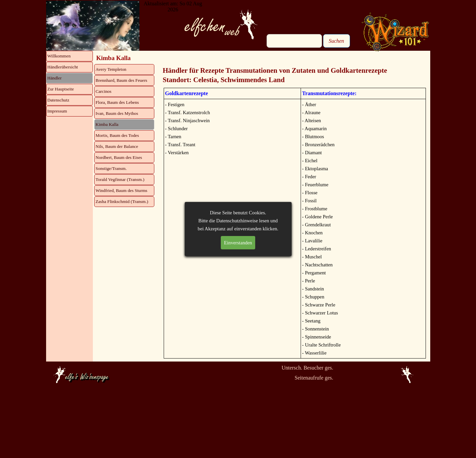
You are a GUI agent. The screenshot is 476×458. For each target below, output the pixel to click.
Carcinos (103, 91)
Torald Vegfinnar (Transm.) (120, 179)
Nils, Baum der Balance (117, 146)
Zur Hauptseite (61, 89)
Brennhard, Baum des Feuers (121, 80)
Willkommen (59, 56)
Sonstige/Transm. (111, 168)
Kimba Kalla (107, 124)
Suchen (336, 41)
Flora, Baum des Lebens (117, 102)
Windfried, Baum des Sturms (121, 190)
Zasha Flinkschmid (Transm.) (122, 201)
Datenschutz (58, 100)
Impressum (57, 111)
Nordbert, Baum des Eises (119, 157)
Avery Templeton (111, 69)
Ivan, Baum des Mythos (117, 113)
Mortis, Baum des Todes (117, 135)
